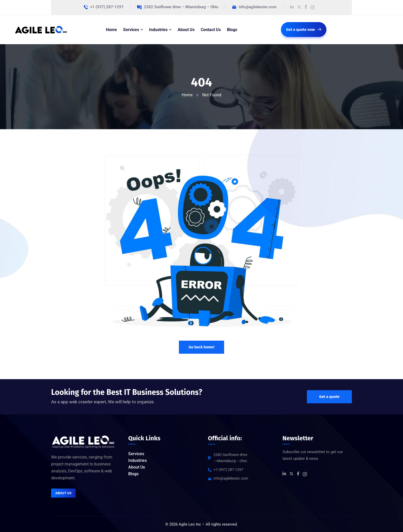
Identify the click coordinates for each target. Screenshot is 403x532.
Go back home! (201, 347)
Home (187, 95)
